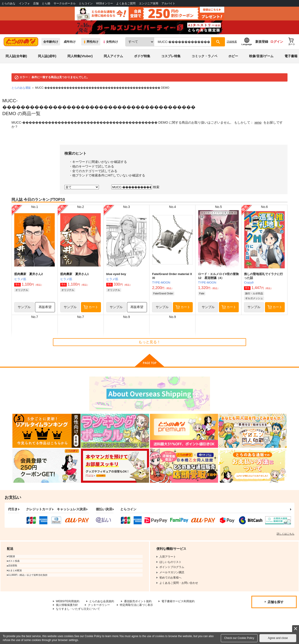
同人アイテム (113, 56)
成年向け (70, 42)
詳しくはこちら (286, 534)
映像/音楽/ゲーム (261, 56)
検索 (156, 187)
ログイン (277, 42)
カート (91, 307)
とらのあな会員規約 (102, 601)
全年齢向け (51, 42)
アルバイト (168, 3)
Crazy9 (249, 282)
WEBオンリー (104, 3)
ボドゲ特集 (142, 56)
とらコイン (86, 3)
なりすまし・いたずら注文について (78, 609)
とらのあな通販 (21, 88)
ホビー (233, 56)
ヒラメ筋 (20, 279)
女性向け (110, 42)
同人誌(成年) (47, 56)
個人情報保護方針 (67, 605)
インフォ (24, 3)
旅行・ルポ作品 (254, 293)
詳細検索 (232, 42)
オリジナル (22, 290)
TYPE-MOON (161, 282)
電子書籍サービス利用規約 (178, 601)
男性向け (91, 42)
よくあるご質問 (126, 3)
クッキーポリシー (99, 605)
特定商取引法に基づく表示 (136, 605)
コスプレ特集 (171, 56)
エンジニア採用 (149, 3)
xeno (258, 122)
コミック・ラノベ (204, 56)
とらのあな (9, 3)
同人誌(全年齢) (16, 56)
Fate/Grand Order (163, 293)
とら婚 (46, 3)
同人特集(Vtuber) (80, 56)
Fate (202, 293)
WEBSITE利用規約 (68, 601)
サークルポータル (65, 3)
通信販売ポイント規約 (138, 601)
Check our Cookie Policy (239, 638)
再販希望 (45, 307)
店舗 (36, 3)
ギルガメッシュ (254, 298)
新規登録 (262, 42)
